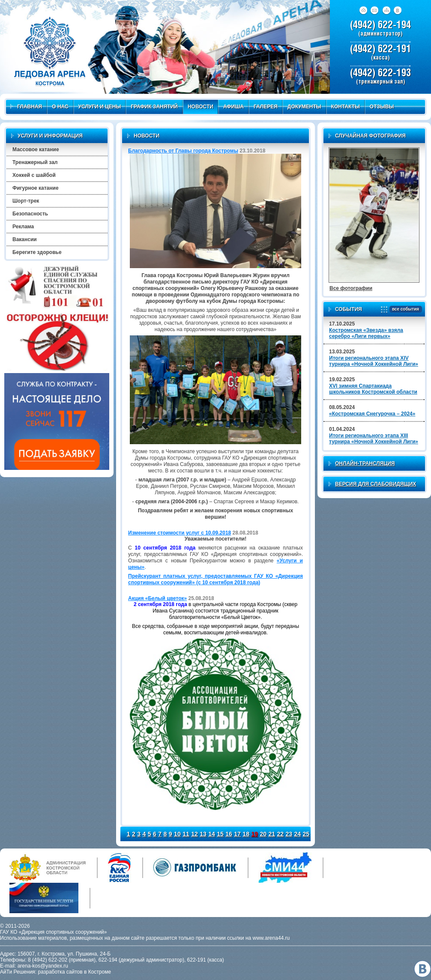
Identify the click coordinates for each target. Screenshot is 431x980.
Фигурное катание (36, 188)
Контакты (346, 107)
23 (289, 834)
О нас (60, 107)
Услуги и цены (100, 107)
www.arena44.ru (271, 938)
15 (220, 834)
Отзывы (382, 107)
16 (229, 834)
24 (298, 834)
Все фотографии (351, 288)
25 (306, 834)
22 (280, 834)
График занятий (154, 107)
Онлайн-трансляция (365, 463)
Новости (201, 107)
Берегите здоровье (37, 252)
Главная (26, 107)
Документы (304, 107)
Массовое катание (36, 149)
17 (237, 834)
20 (263, 834)
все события (404, 309)
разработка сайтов (60, 972)
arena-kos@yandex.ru (43, 966)
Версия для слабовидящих (376, 484)
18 (246, 834)
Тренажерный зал (35, 162)
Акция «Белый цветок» (157, 598)
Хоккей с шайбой (34, 175)
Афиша (233, 107)
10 (177, 834)
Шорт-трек (26, 201)
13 (203, 834)
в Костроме (97, 972)
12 (195, 834)
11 (186, 834)
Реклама (23, 227)
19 (254, 834)
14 (212, 834)
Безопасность (30, 214)
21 (272, 834)
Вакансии (25, 239)
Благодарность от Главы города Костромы (183, 151)
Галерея (266, 107)
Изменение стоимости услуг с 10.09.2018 (180, 533)
